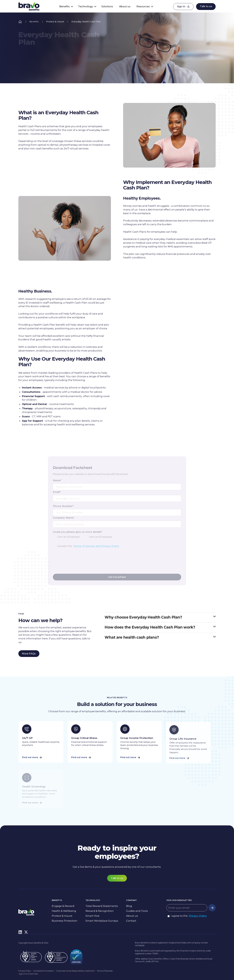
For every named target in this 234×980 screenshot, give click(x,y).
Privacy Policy (198, 916)
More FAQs (29, 654)
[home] (29, 7)
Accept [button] (183, 971)
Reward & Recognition (100, 911)
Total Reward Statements (102, 906)
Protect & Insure (55, 22)
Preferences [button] (162, 971)
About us (125, 6)
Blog (129, 906)
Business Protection (65, 921)
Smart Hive (92, 916)
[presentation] (76, 564)
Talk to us (206, 6)
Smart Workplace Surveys (102, 921)
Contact (131, 921)
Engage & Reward (63, 906)
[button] (65, 6)
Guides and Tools (137, 911)
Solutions (107, 6)
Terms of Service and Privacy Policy (96, 546)
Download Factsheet (35, 67)
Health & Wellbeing (64, 911)
